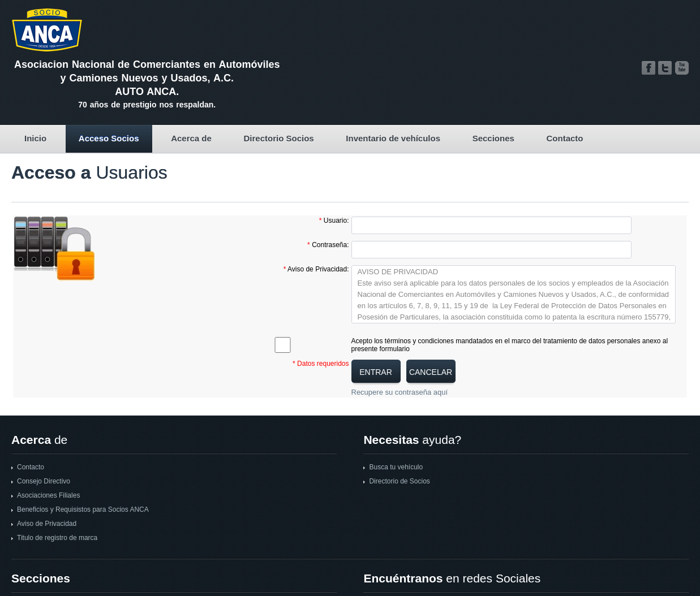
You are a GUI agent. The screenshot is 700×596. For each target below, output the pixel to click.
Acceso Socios (109, 138)
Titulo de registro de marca (57, 538)
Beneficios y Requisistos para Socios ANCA (83, 509)
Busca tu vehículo (396, 467)
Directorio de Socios (399, 481)
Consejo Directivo (44, 481)
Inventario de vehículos (393, 138)
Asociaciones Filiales (48, 495)
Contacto (565, 138)
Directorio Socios (278, 138)
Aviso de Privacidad (47, 524)
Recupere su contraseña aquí (400, 392)
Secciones (493, 138)
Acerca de (191, 138)
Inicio (35, 138)
